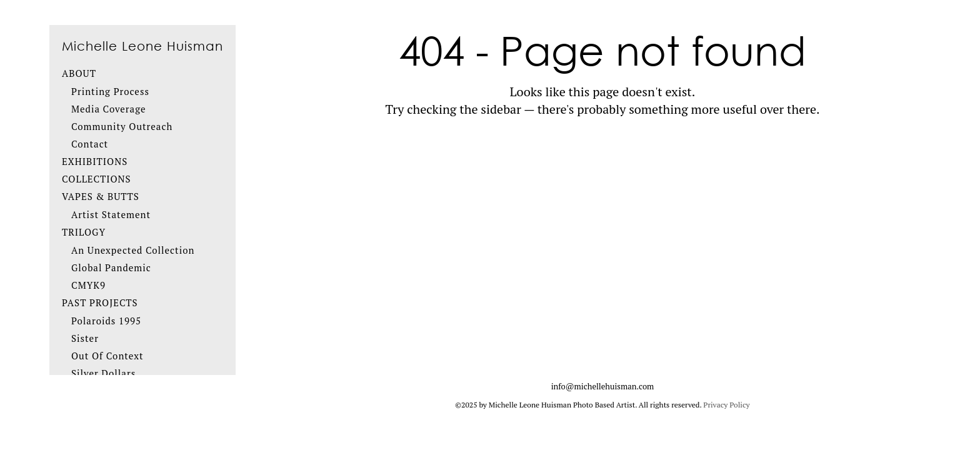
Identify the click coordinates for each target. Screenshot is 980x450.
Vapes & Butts (101, 196)
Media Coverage (109, 109)
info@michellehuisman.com (603, 386)
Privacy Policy (726, 405)
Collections (97, 179)
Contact (90, 144)
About (79, 73)
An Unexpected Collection (133, 250)
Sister (85, 338)
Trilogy (84, 232)
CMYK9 (88, 285)
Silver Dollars (103, 373)
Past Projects (100, 302)
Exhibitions (95, 161)
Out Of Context (107, 356)
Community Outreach (122, 126)
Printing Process (110, 91)
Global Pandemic (111, 267)
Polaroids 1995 (106, 321)
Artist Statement (111, 214)
